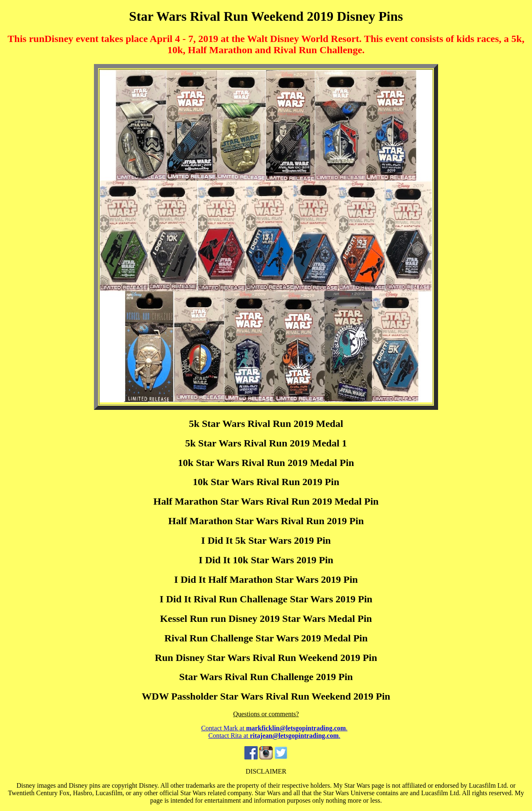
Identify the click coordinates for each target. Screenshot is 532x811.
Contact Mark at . (274, 728)
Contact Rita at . (274, 736)
